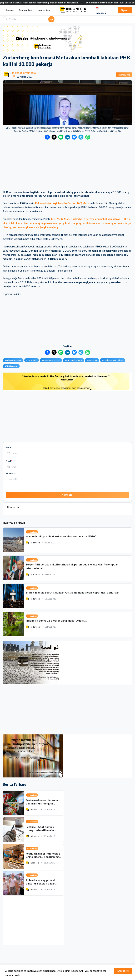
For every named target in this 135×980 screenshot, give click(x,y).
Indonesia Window (24, 73)
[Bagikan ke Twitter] (54, 137)
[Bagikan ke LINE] (61, 137)
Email (9, 461)
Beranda (9, 10)
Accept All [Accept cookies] (123, 971)
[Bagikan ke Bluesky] (74, 137)
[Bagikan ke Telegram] (81, 137)
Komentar (11, 473)
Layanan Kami (44, 10)
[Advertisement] (67, 165)
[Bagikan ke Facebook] (47, 137)
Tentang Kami (26, 10)
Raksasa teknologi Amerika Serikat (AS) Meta (62, 203)
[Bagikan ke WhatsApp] (88, 137)
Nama (9, 447)
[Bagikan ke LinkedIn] (67, 137)
